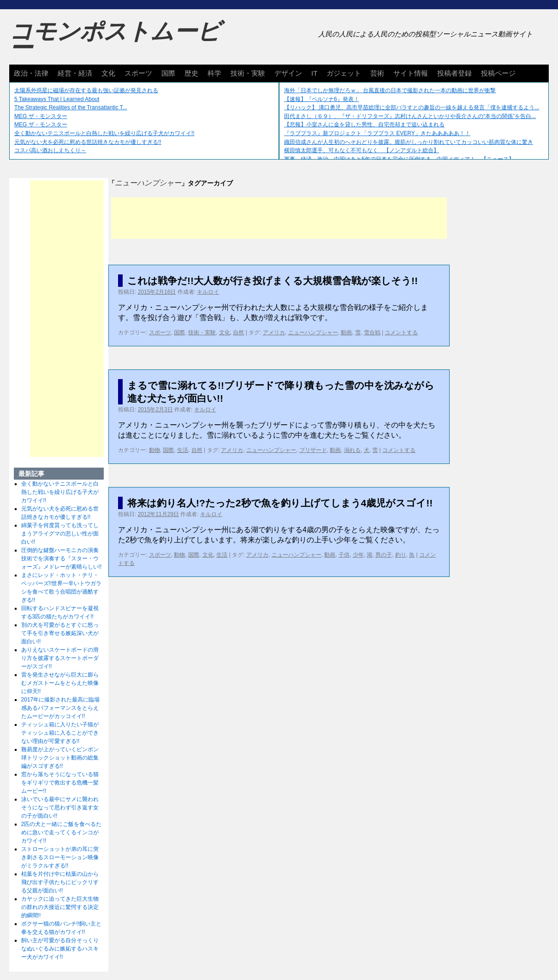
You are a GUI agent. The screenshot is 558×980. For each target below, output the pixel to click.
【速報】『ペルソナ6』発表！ (322, 99)
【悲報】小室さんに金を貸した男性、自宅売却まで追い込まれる (364, 125)
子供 (344, 555)
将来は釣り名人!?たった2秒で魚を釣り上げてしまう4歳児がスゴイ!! (280, 503)
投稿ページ (498, 73)
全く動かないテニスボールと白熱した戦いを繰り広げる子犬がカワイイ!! (104, 133)
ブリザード (313, 450)
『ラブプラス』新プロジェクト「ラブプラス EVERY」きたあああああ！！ (377, 133)
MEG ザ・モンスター (41, 116)
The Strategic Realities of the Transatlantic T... (71, 107)
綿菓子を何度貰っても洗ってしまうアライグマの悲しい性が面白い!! (60, 534)
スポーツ (138, 73)
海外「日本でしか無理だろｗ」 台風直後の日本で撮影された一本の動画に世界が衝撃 (390, 90)
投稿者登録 (454, 73)
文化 (108, 73)
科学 (214, 73)
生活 (183, 450)
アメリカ (274, 333)
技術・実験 (248, 73)
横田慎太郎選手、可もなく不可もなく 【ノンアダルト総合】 (362, 150)
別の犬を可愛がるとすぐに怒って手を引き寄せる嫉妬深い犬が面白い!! (60, 633)
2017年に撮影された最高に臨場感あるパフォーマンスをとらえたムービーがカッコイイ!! (61, 708)
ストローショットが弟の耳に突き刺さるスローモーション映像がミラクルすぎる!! (60, 857)
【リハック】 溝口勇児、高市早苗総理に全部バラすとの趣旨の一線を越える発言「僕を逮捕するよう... (412, 107)
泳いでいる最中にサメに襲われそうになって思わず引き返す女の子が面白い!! (60, 808)
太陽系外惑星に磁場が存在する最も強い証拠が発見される (86, 90)
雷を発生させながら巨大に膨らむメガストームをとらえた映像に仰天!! (60, 683)
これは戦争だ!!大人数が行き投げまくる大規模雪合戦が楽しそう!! (273, 281)
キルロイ (208, 292)
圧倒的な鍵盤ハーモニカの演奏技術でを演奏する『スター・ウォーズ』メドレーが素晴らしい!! (62, 558)
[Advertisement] (279, 218)
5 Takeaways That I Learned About (57, 99)
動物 (154, 450)
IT (314, 73)
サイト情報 (411, 73)
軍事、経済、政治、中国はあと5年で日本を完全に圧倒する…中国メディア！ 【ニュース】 (399, 159)
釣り (401, 555)
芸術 (377, 73)
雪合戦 (372, 333)
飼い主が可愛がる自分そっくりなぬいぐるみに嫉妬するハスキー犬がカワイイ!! (60, 949)
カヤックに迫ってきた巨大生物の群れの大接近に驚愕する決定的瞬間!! (60, 907)
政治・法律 (31, 73)
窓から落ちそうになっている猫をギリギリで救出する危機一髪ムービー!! (60, 783)
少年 (358, 555)
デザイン (288, 73)
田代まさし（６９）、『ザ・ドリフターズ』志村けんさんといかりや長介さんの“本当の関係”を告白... (410, 116)
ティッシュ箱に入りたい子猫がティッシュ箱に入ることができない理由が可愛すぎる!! (60, 733)
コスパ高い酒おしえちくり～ (50, 150)
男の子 (384, 555)
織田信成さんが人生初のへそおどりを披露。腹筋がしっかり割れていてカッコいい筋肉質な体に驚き (409, 142)
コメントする (401, 333)
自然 (238, 333)
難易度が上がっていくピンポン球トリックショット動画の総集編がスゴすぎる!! (60, 758)
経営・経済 (75, 73)
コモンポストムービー (115, 40)
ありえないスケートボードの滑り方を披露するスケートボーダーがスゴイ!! (60, 658)
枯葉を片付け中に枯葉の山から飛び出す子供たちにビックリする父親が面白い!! (60, 882)
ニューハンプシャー (313, 333)
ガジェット (344, 73)
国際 (168, 73)
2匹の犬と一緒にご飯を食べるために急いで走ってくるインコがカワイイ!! (62, 832)
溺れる (352, 450)
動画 (346, 333)
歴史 (191, 73)
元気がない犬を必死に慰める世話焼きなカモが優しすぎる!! (88, 142)
